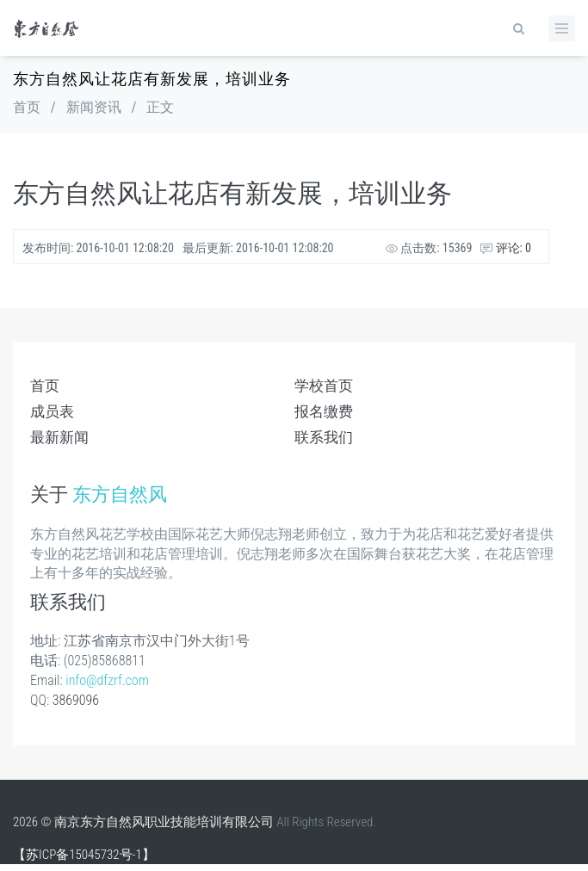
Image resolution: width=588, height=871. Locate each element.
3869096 (76, 700)
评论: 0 (506, 248)
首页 (27, 107)
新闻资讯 (94, 107)
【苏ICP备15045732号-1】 (84, 855)
